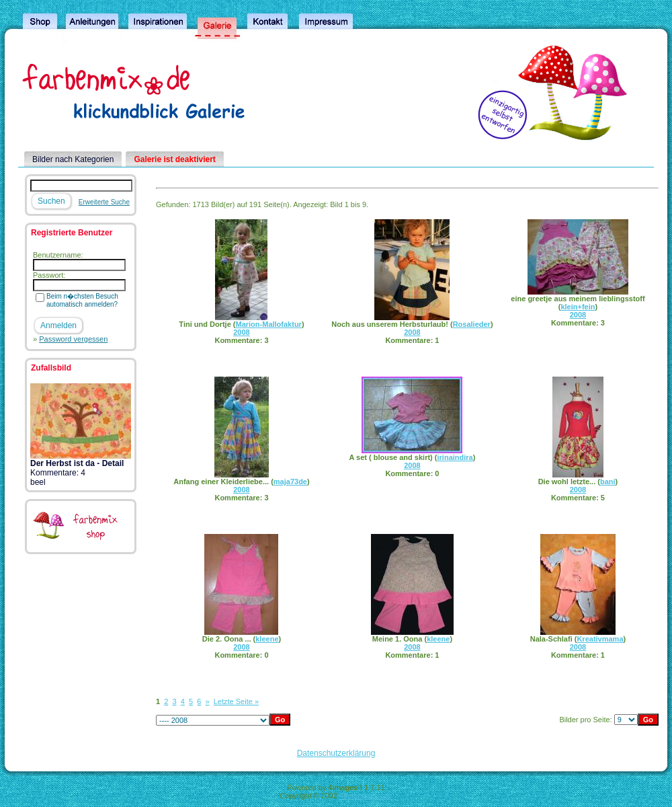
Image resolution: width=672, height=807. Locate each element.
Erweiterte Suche (104, 202)
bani (608, 482)
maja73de (290, 482)
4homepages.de (366, 796)
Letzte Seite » (236, 701)
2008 (241, 332)
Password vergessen (73, 339)
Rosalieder (472, 324)
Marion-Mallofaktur (269, 324)
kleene (267, 639)
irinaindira (455, 457)
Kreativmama (600, 639)
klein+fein (578, 307)
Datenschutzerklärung (336, 753)
